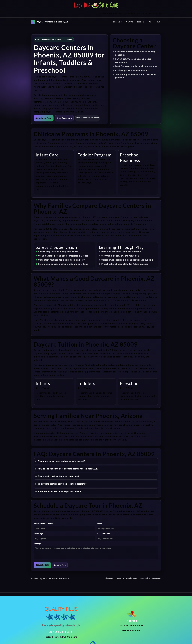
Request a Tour (42, 557)
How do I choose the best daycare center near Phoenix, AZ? (68, 461)
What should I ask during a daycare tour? (58, 468)
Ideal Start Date (103, 525)
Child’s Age (38, 525)
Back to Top (60, 557)
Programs (116, 14)
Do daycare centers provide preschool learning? (62, 476)
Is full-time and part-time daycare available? (60, 483)
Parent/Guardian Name (43, 515)
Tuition (140, 14)
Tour (158, 14)
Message (38, 535)
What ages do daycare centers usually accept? (61, 453)
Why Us (129, 14)
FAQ (149, 14)
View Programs (65, 110)
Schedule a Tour (44, 110)
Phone (99, 515)
